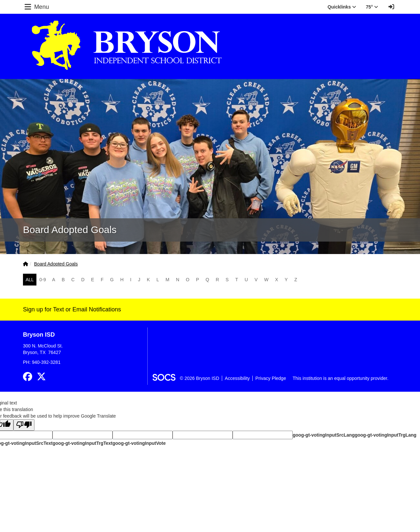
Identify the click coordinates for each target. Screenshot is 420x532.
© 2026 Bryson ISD (199, 378)
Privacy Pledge (271, 378)
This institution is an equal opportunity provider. (341, 378)
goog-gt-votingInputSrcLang (324, 435)
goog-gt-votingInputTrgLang (386, 435)
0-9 (43, 280)
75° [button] (372, 7)
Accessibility (237, 378)
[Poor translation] (24, 425)
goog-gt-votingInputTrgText (82, 443)
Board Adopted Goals (56, 264)
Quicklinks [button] (342, 7)
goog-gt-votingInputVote (139, 443)
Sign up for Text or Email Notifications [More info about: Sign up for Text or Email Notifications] (72, 309)
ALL (30, 280)
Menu (36, 7)
